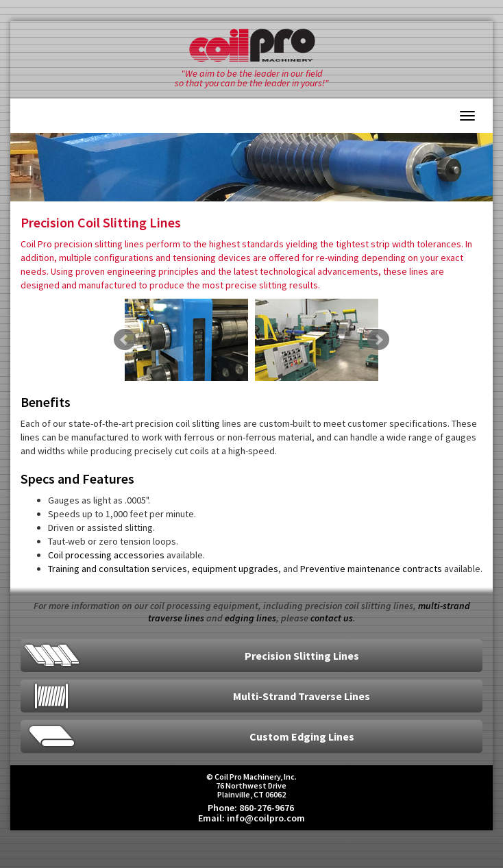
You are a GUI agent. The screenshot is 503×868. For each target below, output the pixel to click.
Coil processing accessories (106, 555)
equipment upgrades (235, 569)
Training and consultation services (118, 569)
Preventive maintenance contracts (371, 569)
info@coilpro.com (266, 818)
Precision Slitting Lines (302, 656)
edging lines (250, 618)
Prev (125, 340)
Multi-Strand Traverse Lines (302, 696)
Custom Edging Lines (302, 736)
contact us (332, 618)
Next (378, 340)
